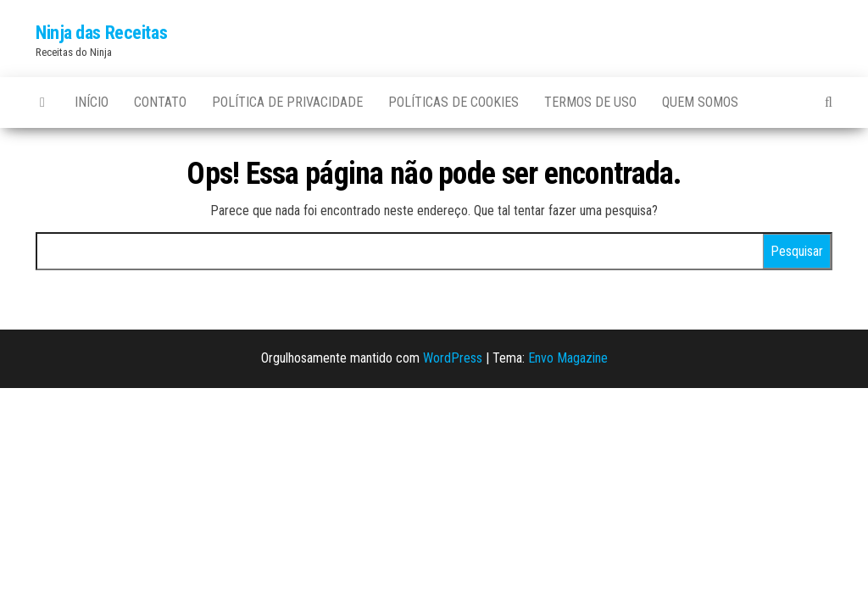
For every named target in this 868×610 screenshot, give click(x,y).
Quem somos (700, 102)
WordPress (453, 358)
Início (92, 102)
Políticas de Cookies (453, 102)
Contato (160, 102)
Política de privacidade (287, 102)
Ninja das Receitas (101, 33)
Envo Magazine (568, 358)
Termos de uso (590, 102)
